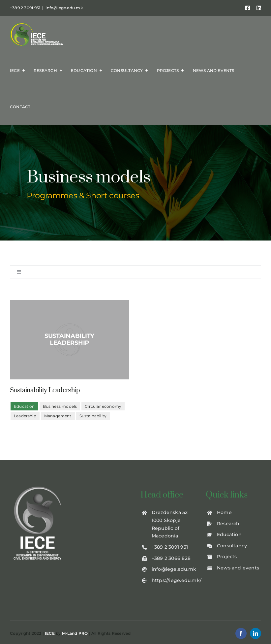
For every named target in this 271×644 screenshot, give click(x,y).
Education (229, 534)
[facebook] (241, 633)
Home (224, 512)
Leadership (25, 416)
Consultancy (232, 546)
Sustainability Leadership (45, 390)
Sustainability (93, 416)
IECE (50, 633)
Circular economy (103, 406)
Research (228, 524)
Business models (60, 406)
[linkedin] (256, 633)
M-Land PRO (75, 633)
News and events (238, 568)
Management (58, 416)
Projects (227, 557)
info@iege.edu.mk (64, 8)
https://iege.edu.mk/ (177, 580)
